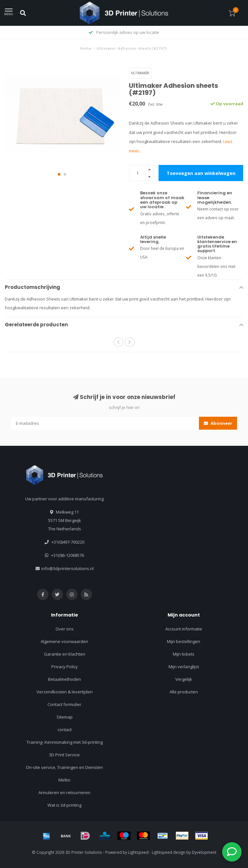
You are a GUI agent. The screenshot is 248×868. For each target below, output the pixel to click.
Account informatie (184, 629)
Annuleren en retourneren (64, 792)
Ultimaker (140, 73)
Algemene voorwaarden (64, 641)
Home (86, 48)
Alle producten (184, 692)
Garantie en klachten (65, 654)
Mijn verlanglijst (184, 667)
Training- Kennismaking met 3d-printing (65, 742)
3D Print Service (64, 755)
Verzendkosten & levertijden (65, 692)
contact (65, 730)
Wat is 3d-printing (64, 805)
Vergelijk (184, 679)
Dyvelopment (204, 852)
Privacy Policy (65, 667)
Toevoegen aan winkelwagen (201, 173)
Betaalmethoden (65, 679)
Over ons (65, 629)
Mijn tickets (184, 654)
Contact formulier (64, 704)
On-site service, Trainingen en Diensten (64, 767)
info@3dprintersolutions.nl (67, 568)
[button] (59, 174)
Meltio (64, 780)
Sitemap (65, 717)
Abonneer (218, 423)
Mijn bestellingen (184, 641)
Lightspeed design (169, 852)
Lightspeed (138, 852)
